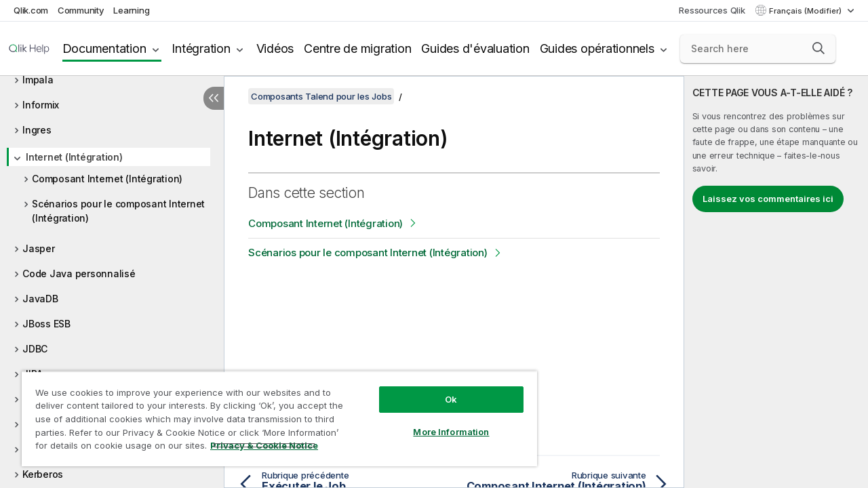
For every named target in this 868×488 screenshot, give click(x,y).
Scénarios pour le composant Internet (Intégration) (118, 211)
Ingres (37, 130)
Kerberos (43, 474)
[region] (273, 413)
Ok (441, 389)
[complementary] (776, 282)
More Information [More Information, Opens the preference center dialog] (441, 422)
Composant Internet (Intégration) (107, 179)
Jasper (39, 248)
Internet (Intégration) (74, 157)
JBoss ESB (46, 324)
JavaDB (40, 299)
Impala (38, 80)
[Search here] (758, 49)
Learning (131, 10)
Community (81, 10)
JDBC (35, 349)
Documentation (104, 48)
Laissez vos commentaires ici (768, 199)
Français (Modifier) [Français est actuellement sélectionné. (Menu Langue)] (806, 11)
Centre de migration (357, 48)
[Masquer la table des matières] (214, 98)
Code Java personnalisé (79, 273)
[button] (818, 48)
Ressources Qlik (712, 10)
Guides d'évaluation (475, 48)
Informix (41, 105)
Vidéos (275, 48)
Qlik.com (31, 10)
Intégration (201, 48)
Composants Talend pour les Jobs (321, 96)
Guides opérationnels (597, 48)
